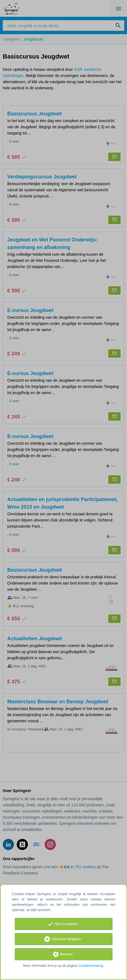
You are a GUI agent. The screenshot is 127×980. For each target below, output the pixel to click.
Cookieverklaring (91, 966)
